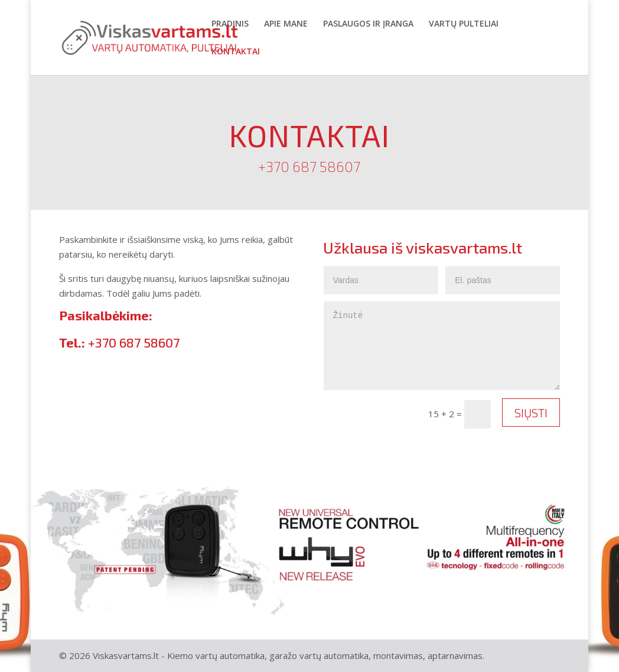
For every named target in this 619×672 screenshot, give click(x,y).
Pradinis (230, 24)
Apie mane (286, 24)
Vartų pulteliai (464, 24)
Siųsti (531, 413)
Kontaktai (236, 52)
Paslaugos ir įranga (368, 24)
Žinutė (442, 346)
